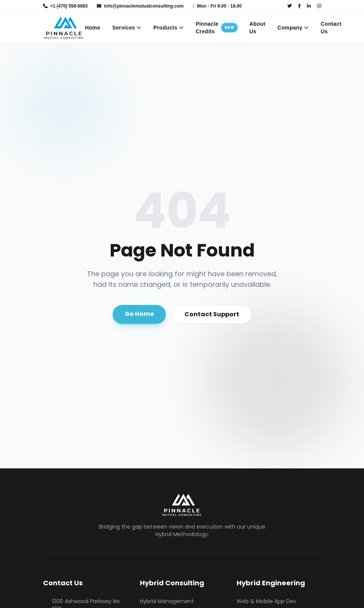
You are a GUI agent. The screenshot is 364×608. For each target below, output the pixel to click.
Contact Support (212, 314)
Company (293, 28)
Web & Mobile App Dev (266, 601)
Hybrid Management (167, 601)
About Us (257, 28)
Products (169, 28)
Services (127, 28)
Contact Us (331, 28)
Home (93, 28)
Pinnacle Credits (217, 28)
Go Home (139, 314)
